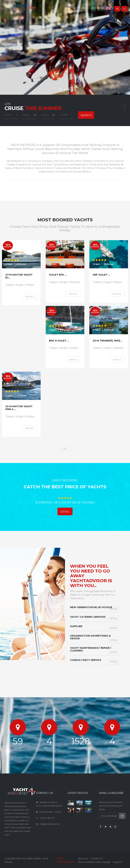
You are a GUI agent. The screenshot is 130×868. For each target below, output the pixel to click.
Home (68, 8)
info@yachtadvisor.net (50, 824)
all (65, 448)
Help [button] (93, 8)
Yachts (76, 8)
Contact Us (96, 858)
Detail (65, 512)
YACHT (8, 115)
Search (86, 115)
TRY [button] (101, 8)
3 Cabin (64, 115)
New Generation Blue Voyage (94, 862)
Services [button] (85, 8)
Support (117, 862)
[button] (109, 6)
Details (29, 297)
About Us (83, 858)
